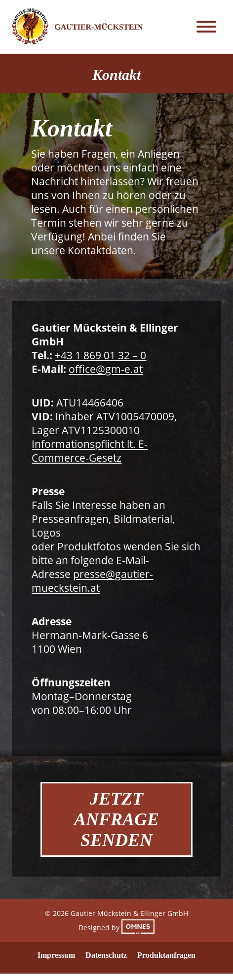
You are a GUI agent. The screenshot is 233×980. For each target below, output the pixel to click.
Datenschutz (106, 955)
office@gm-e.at (106, 369)
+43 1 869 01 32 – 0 (100, 355)
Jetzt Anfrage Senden (116, 819)
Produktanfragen (166, 955)
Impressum (56, 955)
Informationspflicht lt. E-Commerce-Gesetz (90, 451)
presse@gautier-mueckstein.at (92, 581)
